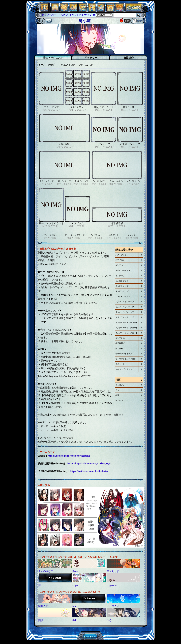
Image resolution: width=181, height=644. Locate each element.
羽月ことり (44, 606)
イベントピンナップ (80, 15)
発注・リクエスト (53, 58)
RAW (75, 571)
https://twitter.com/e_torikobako (89, 471)
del (74, 620)
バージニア (113, 606)
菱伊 (41, 620)
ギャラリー (91, 58)
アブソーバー (49, 15)
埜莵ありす (113, 571)
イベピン (63, 15)
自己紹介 (129, 58)
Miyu (75, 585)
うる (109, 620)
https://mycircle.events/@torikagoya (89, 463)
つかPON (112, 585)
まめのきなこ (46, 571)
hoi (74, 606)
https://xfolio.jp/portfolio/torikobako (69, 456)
